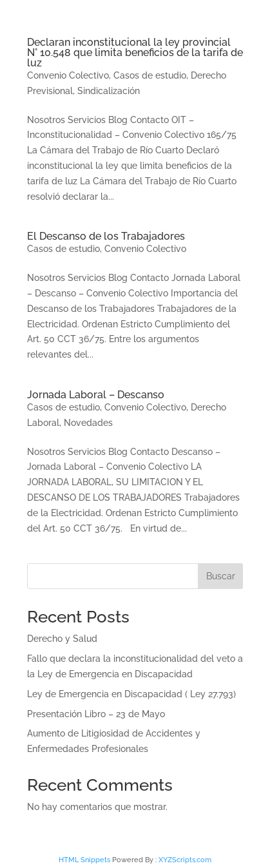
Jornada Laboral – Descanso (96, 395)
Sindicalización (109, 91)
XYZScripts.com (185, 860)
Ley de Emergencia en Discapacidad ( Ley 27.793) (131, 694)
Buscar (221, 576)
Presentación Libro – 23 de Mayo (96, 714)
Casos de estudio (150, 75)
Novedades (88, 423)
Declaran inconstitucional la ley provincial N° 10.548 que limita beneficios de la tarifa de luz (135, 53)
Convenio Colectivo (68, 75)
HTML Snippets (84, 860)
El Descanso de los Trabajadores (106, 236)
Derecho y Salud (62, 639)
